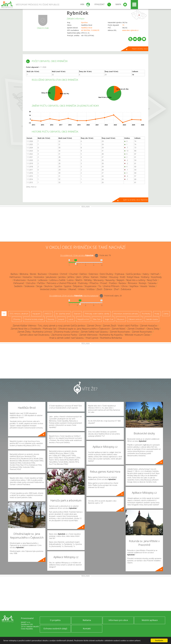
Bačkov (14, 274)
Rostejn (143, 283)
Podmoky (83, 283)
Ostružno (31, 283)
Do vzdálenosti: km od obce (77, 255)
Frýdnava (120, 274)
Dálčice (83, 274)
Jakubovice (51, 277)
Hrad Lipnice (92, 338)
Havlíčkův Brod (87, 28)
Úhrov (124, 286)
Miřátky (88, 280)
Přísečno (94, 283)
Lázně (71, 319)
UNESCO (48, 314)
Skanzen (77, 314)
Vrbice (81, 289)
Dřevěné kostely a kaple (34, 319)
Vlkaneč (72, 289)
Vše (4, 314)
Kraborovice (20, 280)
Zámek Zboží (109, 326)
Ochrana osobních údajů (55, 628)
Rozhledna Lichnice (42, 332)
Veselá (144, 286)
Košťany (145, 277)
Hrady (157, 314)
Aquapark (36, 314)
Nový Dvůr (152, 280)
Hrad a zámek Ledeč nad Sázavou (66, 338)
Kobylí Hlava (133, 277)
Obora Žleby (153, 329)
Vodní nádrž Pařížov (128, 326)
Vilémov (62, 289)
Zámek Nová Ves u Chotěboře (26, 329)
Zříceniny (17, 319)
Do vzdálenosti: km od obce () (74, 296)
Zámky (166, 314)
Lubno (70, 280)
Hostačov (27, 277)
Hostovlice (39, 277)
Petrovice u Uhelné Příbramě (61, 283)
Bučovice (42, 274)
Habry (146, 274)
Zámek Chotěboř (136, 329)
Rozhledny (146, 314)
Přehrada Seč (50, 329)
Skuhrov (48, 286)
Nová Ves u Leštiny (136, 280)
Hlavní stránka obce (140, 49)
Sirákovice (29, 286)
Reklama (87, 620)
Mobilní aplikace (150, 620)
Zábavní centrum (135, 319)
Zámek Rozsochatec (120, 332)
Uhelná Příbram (111, 286)
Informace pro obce (118, 620)
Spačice (58, 286)
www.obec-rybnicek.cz (130, 30)
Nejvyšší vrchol (83, 319)
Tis (100, 286)
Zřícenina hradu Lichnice (66, 332)
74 (123, 25)
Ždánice (108, 289)
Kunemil (32, 280)
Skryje (39, 286)
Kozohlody (156, 277)
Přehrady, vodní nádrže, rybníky (97, 314)
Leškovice (43, 280)
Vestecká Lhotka (48, 289)
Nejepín (121, 280)
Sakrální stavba (152, 319)
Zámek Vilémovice (88, 335)
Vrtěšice (91, 289)
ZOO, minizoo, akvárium (19, 314)
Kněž (123, 277)
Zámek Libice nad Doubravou (35, 335)
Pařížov (41, 283)
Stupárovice (90, 286)
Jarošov (62, 277)
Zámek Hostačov (149, 326)
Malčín (79, 280)
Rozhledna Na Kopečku (111, 335)
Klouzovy (114, 277)
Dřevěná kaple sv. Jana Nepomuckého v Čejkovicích (84, 329)
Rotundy (51, 319)
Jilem (79, 277)
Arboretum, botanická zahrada (126, 314)
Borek (33, 274)
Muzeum (121, 319)
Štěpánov (78, 286)
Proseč (104, 283)
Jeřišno (71, 277)
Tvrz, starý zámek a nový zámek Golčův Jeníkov (62, 326)
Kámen (95, 277)
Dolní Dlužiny (106, 274)
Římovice (132, 283)
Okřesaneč (19, 283)
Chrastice (53, 274)
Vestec (152, 286)
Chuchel (73, 274)
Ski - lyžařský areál (63, 314)
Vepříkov (134, 286)
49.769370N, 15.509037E (90, 30)
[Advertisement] (85, 225)
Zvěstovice (126, 289)
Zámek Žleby (24, 332)
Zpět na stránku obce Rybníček (135, 200)
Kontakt (87, 628)
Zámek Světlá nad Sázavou (94, 332)
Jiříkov (86, 277)
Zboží (99, 289)
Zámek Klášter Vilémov (24, 326)
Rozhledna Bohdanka (111, 338)
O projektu (55, 620)
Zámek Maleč (119, 329)
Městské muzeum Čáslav (137, 335)
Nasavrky (110, 280)
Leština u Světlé (57, 280)
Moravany (99, 280)
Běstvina (24, 274)
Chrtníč (64, 274)
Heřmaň (155, 274)
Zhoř (116, 289)
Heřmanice (15, 277)
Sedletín (18, 286)
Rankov (122, 283)
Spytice (68, 286)
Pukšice (113, 283)
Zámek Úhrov (94, 326)
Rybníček (78, 13)
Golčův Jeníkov (133, 274)
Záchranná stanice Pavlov (64, 335)
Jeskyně (61, 319)
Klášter (104, 277)
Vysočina (84, 22)
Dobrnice (93, 274)
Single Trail (109, 319)
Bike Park (97, 319)
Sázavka (152, 283)
